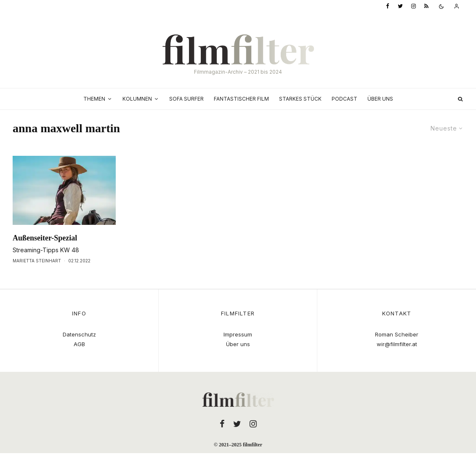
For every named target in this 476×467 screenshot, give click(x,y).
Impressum (238, 334)
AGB (79, 344)
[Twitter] (400, 7)
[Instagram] (414, 7)
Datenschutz (79, 334)
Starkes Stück (300, 99)
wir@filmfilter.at (397, 344)
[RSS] (426, 7)
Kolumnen (137, 99)
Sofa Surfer (186, 99)
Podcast (344, 99)
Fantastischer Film (241, 99)
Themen (94, 99)
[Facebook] (388, 7)
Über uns (380, 99)
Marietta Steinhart (37, 261)
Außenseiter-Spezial (45, 238)
